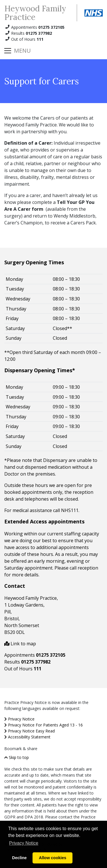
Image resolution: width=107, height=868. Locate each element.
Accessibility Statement (27, 737)
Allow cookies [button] (53, 858)
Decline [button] (19, 858)
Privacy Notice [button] (24, 843)
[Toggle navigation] (18, 51)
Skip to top (17, 757)
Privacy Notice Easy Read (30, 731)
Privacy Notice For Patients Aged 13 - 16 (44, 725)
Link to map (20, 644)
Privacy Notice (19, 719)
